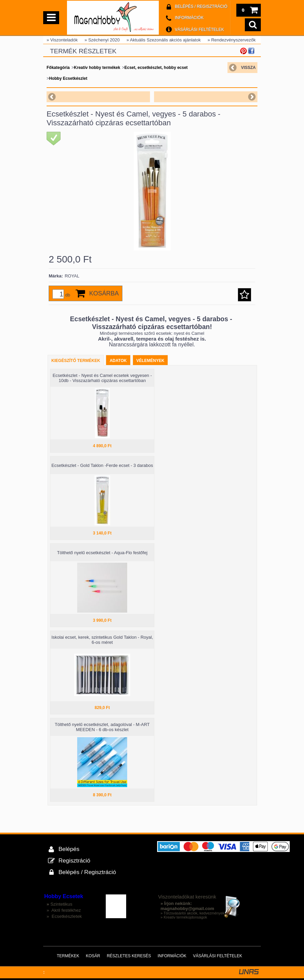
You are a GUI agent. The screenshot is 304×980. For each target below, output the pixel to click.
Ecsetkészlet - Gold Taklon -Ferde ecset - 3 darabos (102, 465)
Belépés (69, 849)
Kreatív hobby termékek (97, 68)
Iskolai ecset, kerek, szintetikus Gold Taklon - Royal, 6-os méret (102, 640)
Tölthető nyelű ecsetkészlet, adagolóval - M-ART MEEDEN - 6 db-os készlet (102, 727)
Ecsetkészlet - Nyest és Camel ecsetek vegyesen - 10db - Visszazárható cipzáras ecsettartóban (102, 378)
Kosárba (104, 293)
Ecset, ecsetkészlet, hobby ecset (156, 68)
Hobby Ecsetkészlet (68, 78)
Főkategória (58, 68)
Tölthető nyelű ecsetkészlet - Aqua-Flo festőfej (102, 553)
